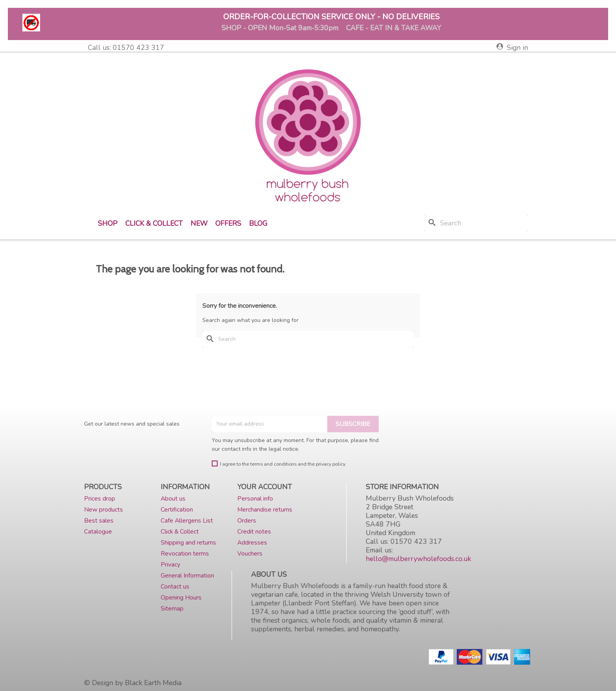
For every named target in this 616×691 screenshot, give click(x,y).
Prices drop (100, 498)
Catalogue (98, 531)
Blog (258, 223)
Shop (108, 223)
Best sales (99, 520)
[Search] (476, 223)
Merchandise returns (265, 509)
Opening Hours (181, 597)
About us (173, 498)
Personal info (255, 498)
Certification (177, 509)
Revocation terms (185, 553)
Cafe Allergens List (187, 520)
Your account (265, 487)
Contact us (175, 586)
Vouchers (250, 553)
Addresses (252, 542)
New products (104, 509)
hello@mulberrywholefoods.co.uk (418, 559)
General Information (187, 575)
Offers (228, 223)
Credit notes (254, 531)
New (199, 223)
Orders (247, 520)
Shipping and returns (188, 542)
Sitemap (172, 608)
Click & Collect (154, 223)
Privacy (170, 564)
